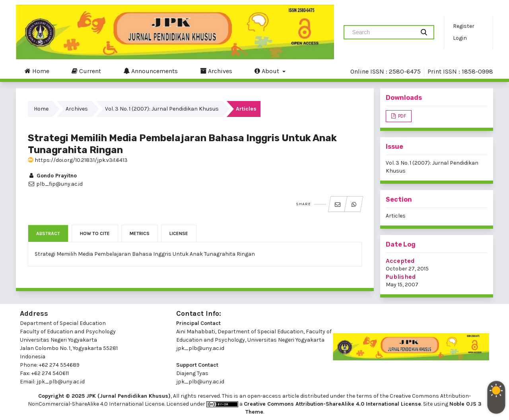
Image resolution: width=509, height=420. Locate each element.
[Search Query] (383, 32)
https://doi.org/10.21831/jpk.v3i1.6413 (78, 160)
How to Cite (95, 233)
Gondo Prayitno (52, 176)
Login (460, 38)
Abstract (48, 233)
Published (401, 277)
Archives (216, 71)
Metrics (140, 233)
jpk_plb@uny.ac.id (200, 348)
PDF (401, 116)
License (179, 233)
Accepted (400, 261)
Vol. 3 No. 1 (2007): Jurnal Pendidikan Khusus (162, 109)
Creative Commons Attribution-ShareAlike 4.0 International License (332, 404)
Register (464, 26)
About (268, 71)
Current (86, 71)
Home (37, 71)
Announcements (151, 71)
